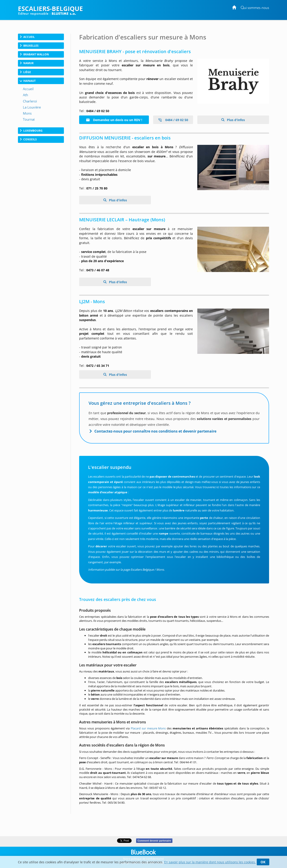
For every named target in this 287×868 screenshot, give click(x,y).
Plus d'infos (235, 120)
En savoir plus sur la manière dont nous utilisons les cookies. (210, 862)
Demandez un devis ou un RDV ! (114, 120)
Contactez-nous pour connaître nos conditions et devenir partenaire (155, 431)
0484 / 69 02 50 (173, 120)
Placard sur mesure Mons (148, 728)
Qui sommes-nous (255, 8)
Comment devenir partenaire (154, 841)
